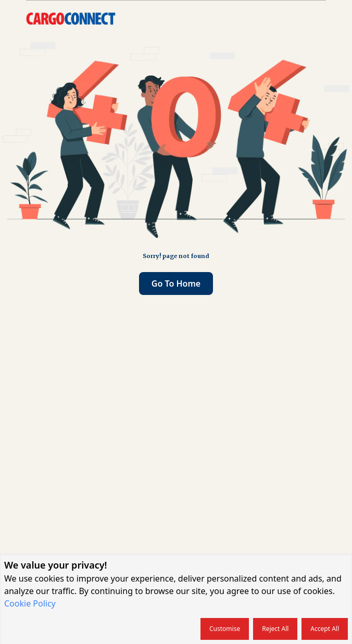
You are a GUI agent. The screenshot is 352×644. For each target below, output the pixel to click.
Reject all (275, 629)
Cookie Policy (30, 603)
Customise (225, 629)
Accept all (325, 629)
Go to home (176, 284)
